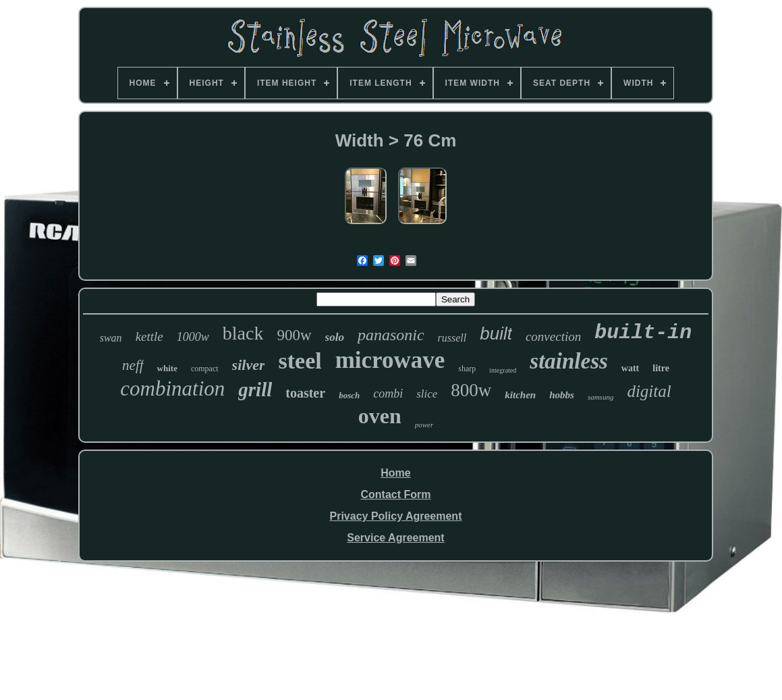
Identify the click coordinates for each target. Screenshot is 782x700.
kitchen (520, 395)
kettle (149, 336)
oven (380, 416)
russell (452, 338)
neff (133, 365)
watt (630, 368)
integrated (503, 370)
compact (205, 369)
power (424, 425)
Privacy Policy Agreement (396, 516)
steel (300, 361)
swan (111, 338)
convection (553, 336)
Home (395, 473)
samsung (601, 397)
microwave (390, 360)
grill (255, 389)
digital (649, 391)
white (167, 368)
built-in (643, 333)
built (496, 333)
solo (335, 337)
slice (427, 394)
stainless (569, 361)
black (243, 333)
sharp (467, 369)
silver (249, 365)
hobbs (562, 395)
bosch (349, 395)
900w (294, 335)
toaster (305, 393)
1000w (193, 337)
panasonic (391, 335)
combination (172, 388)
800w (471, 390)
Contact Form (395, 494)
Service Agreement (395, 538)
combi (388, 394)
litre (661, 368)
